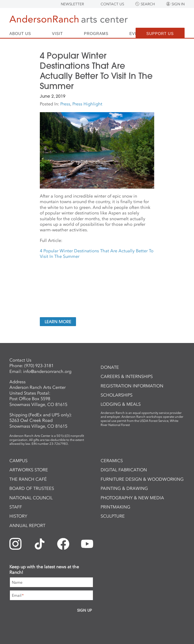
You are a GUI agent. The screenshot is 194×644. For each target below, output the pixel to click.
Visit (58, 34)
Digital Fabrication (124, 470)
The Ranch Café (28, 479)
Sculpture (113, 516)
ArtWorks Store (29, 470)
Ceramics (112, 461)
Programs (96, 34)
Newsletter (72, 4)
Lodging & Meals (121, 404)
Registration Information (132, 386)
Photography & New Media (132, 498)
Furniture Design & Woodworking (142, 479)
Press (65, 104)
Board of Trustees (32, 488)
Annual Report (27, 526)
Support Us (160, 34)
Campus (18, 461)
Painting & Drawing (124, 488)
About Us (20, 34)
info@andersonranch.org (47, 371)
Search (148, 4)
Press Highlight (87, 104)
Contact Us (112, 4)
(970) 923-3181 (39, 366)
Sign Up (85, 610)
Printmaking (115, 507)
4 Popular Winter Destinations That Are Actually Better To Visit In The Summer (97, 254)
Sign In (178, 4)
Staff (16, 507)
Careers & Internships (127, 377)
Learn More (58, 322)
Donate (110, 367)
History (18, 516)
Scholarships (117, 395)
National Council (31, 498)
